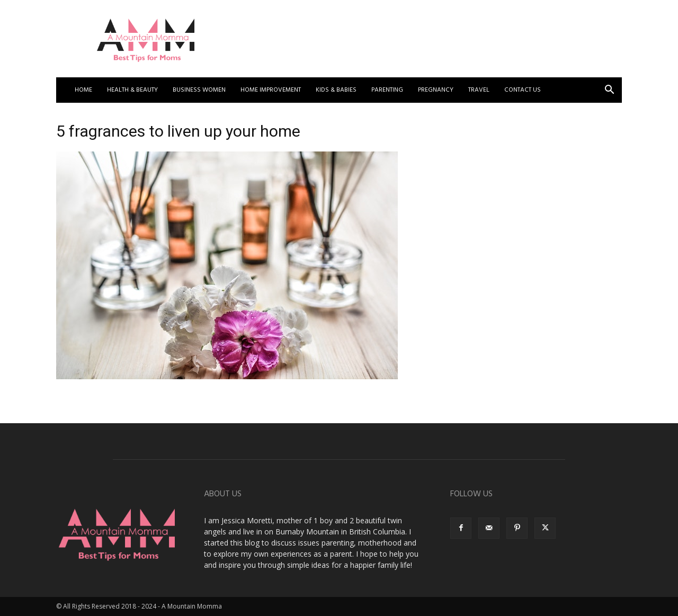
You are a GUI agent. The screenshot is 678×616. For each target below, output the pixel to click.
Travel (479, 90)
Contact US (523, 90)
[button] (609, 91)
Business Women (199, 90)
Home (83, 90)
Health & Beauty (132, 90)
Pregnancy (436, 90)
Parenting (387, 90)
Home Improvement (271, 90)
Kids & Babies (336, 90)
